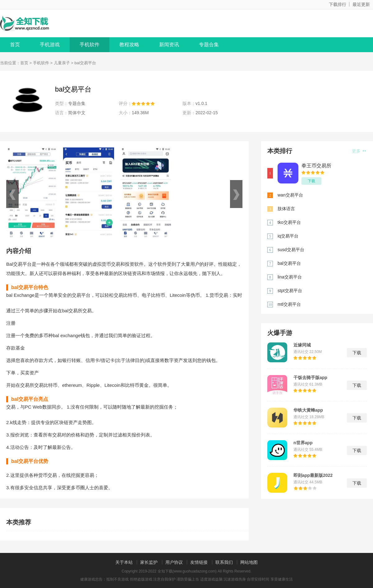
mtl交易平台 (289, 304)
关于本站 (124, 562)
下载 (311, 181)
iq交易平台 (288, 236)
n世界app (303, 443)
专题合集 (209, 45)
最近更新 (361, 4)
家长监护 (149, 562)
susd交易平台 (291, 250)
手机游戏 (50, 45)
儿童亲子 (62, 63)
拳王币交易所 (316, 166)
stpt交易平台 (290, 291)
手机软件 (90, 45)
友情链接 (199, 562)
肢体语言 (286, 209)
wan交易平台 (290, 195)
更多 (359, 151)
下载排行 (338, 4)
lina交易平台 (290, 277)
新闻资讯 (169, 45)
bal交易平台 (289, 263)
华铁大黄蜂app (308, 410)
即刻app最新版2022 (313, 475)
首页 (15, 45)
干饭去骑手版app (310, 378)
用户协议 (174, 562)
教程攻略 (129, 45)
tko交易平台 (289, 222)
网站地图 (249, 562)
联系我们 (224, 562)
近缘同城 (302, 345)
